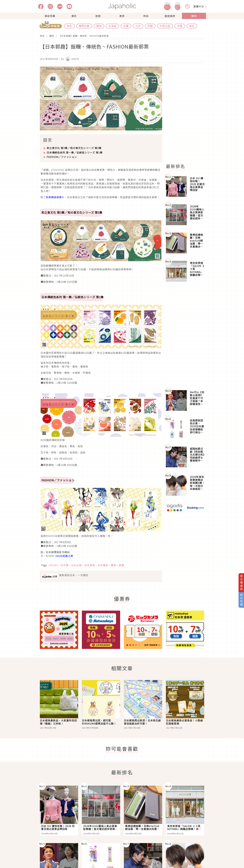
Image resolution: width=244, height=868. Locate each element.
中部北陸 (165, 26)
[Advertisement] (187, 113)
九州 (138, 26)
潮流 (74, 16)
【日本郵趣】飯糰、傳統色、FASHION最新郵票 (84, 36)
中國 (180, 26)
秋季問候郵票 (54, 197)
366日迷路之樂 (64, 556)
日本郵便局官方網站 (58, 552)
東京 (69, 26)
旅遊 (98, 16)
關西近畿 (84, 26)
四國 (150, 26)
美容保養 (50, 16)
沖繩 (126, 26)
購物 (194, 16)
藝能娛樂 (170, 16)
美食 (122, 16)
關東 (99, 26)
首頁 (42, 36)
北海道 (112, 26)
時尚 (146, 16)
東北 (192, 26)
